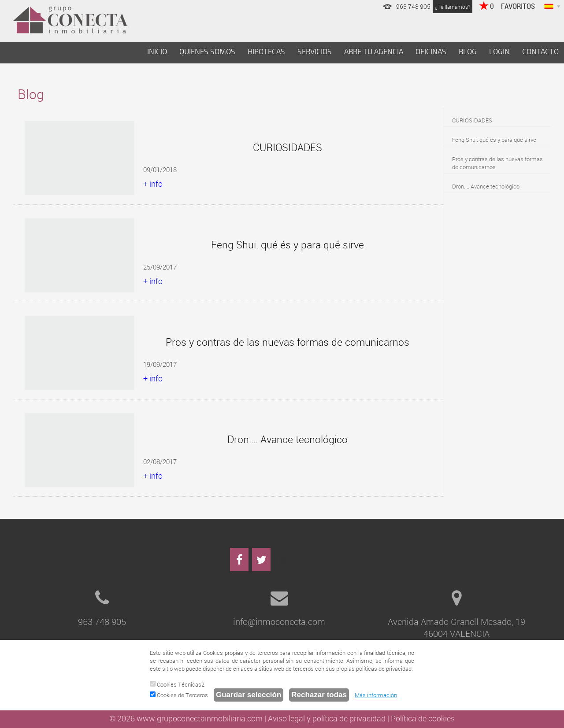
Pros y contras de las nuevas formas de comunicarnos (497, 163)
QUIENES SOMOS (207, 52)
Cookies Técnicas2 (177, 684)
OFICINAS (431, 52)
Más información (376, 695)
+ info (153, 184)
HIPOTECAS (266, 52)
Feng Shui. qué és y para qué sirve (494, 140)
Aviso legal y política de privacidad (327, 718)
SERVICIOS (315, 52)
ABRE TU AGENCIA (374, 52)
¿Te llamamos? (453, 7)
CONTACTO (540, 52)
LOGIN (499, 52)
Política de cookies (423, 718)
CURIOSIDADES (472, 120)
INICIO (157, 52)
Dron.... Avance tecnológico (486, 186)
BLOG (468, 52)
